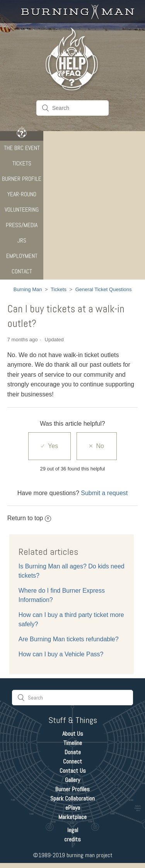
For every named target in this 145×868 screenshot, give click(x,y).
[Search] (73, 108)
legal (73, 830)
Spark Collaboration (72, 798)
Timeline (73, 743)
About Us (73, 734)
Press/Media (22, 225)
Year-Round (22, 194)
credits (72, 839)
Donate (73, 752)
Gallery (72, 780)
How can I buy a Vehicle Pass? (61, 654)
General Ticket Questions (104, 289)
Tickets (22, 163)
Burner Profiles (72, 789)
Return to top (29, 518)
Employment (22, 256)
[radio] (49, 446)
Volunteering (22, 210)
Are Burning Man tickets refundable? (69, 639)
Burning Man (28, 289)
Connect (72, 761)
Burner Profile (22, 179)
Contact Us (73, 771)
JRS (22, 240)
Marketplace (72, 817)
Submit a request (104, 493)
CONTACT (22, 271)
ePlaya (73, 808)
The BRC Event (22, 148)
